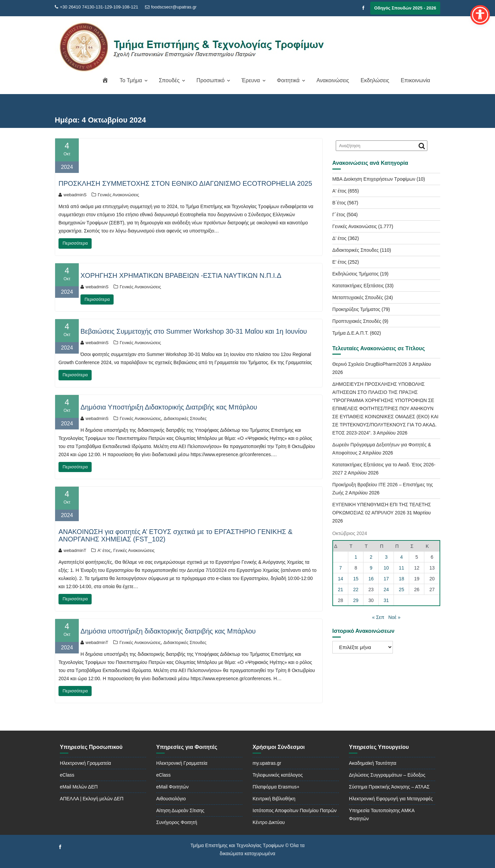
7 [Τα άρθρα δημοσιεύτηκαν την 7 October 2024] (340, 568)
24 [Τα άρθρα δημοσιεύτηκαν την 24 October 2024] (386, 589)
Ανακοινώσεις (333, 80)
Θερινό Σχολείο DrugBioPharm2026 (370, 364)
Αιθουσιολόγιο (171, 799)
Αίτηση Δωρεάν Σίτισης (180, 810)
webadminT (72, 550)
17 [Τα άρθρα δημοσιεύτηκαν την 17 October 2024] (386, 579)
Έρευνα (251, 80)
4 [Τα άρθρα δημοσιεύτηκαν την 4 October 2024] (402, 557)
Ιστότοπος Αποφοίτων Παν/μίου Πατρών (295, 810)
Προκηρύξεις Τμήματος (356, 309)
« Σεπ (378, 617)
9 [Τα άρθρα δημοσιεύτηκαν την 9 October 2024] (371, 568)
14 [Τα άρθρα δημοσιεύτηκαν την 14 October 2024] (340, 579)
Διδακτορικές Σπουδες (185, 418)
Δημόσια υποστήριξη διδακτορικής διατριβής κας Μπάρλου (168, 631)
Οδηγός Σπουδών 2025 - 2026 (405, 8)
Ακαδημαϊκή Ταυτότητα (373, 763)
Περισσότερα (75, 243)
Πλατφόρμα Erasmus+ (276, 787)
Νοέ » (394, 617)
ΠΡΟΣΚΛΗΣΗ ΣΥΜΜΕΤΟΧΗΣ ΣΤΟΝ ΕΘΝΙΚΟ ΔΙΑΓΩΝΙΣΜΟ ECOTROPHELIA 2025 (185, 183)
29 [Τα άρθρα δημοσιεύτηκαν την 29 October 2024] (356, 600)
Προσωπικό (210, 80)
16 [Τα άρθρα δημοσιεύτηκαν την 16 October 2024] (371, 579)
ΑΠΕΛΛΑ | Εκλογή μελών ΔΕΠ (92, 799)
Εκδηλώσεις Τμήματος (356, 274)
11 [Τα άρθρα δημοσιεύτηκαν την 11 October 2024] (402, 568)
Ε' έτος (339, 262)
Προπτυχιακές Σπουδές (357, 321)
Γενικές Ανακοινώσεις (118, 195)
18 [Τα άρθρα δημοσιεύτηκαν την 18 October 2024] (402, 579)
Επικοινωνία (415, 80)
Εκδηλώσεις (375, 80)
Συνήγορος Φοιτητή (177, 822)
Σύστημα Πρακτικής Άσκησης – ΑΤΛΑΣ (389, 787)
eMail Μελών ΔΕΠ (79, 787)
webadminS (73, 195)
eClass (67, 775)
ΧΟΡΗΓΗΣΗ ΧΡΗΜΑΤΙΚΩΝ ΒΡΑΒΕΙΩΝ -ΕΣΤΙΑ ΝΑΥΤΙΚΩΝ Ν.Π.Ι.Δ (181, 275)
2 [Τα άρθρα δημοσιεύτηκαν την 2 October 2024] (371, 557)
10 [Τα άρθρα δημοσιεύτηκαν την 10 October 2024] (386, 568)
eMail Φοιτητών (172, 787)
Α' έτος (104, 550)
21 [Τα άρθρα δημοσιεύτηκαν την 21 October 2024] (340, 589)
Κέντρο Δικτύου (269, 822)
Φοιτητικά (288, 80)
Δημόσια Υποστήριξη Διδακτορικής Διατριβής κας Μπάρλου (169, 407)
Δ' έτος (339, 238)
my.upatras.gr (267, 763)
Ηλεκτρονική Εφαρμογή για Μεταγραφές (391, 799)
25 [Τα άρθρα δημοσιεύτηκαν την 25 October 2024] (402, 589)
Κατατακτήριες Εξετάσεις (358, 286)
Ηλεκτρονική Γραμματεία (85, 763)
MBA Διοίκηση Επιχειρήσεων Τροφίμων (374, 179)
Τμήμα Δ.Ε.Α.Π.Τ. (350, 333)
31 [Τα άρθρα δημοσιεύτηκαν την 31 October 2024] (386, 600)
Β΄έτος (339, 203)
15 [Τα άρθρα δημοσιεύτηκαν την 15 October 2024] (356, 579)
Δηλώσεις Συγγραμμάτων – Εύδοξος (387, 775)
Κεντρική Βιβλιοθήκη (274, 799)
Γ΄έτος (339, 215)
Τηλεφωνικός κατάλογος (278, 775)
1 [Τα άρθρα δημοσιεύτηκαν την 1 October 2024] (356, 557)
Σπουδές (169, 80)
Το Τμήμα (131, 80)
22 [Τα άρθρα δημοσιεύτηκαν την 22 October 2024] (356, 589)
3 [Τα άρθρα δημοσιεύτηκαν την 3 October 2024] (386, 557)
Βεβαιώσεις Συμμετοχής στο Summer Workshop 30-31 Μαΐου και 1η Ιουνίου (194, 331)
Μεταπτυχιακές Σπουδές (358, 297)
